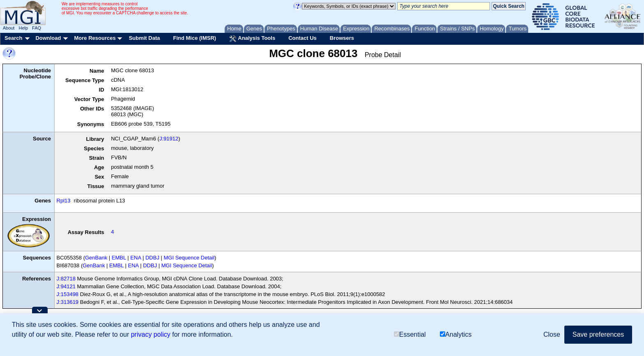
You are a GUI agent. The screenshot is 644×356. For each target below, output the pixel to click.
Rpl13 (64, 201)
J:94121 (66, 286)
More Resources (95, 38)
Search (13, 38)
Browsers (342, 38)
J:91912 (169, 139)
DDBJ (152, 258)
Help (23, 28)
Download (48, 38)
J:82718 (66, 279)
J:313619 (68, 302)
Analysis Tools (252, 39)
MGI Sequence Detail (189, 258)
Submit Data (145, 38)
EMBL (119, 258)
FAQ (37, 28)
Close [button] (552, 334)
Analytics (456, 334)
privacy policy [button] (151, 334)
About (9, 28)
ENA (136, 258)
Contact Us (302, 38)
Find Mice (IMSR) (194, 38)
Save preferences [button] (598, 334)
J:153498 (68, 294)
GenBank (96, 258)
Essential (410, 334)
